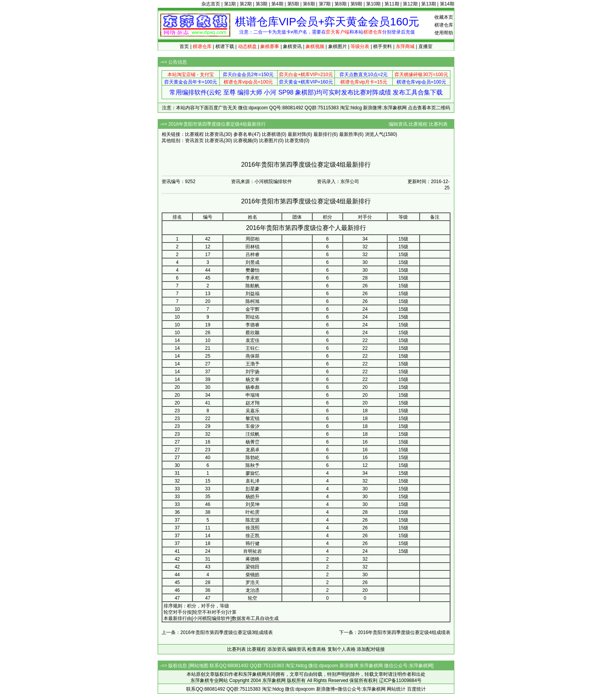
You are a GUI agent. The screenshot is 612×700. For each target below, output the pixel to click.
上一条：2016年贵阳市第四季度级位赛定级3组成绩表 (217, 632)
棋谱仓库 (444, 25)
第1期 (230, 4)
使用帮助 (444, 33)
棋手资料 (382, 46)
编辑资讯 (398, 124)
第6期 (309, 4)
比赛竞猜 (294, 141)
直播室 (425, 46)
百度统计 (416, 689)
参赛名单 (243, 134)
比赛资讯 (214, 134)
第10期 (373, 4)
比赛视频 (243, 141)
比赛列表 (438, 124)
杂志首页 (211, 4)
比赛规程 (418, 124)
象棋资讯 (292, 46)
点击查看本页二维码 (429, 108)
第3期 (262, 4)
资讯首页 (194, 141)
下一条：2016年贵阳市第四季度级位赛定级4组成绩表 (395, 632)
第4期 (277, 4)
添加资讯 (277, 649)
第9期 (357, 4)
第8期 (341, 4)
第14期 (447, 4)
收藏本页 (444, 17)
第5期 (293, 4)
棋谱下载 (225, 46)
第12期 (410, 4)
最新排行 (323, 134)
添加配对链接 (371, 649)
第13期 (428, 4)
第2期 (246, 4)
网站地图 (199, 666)
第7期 (325, 4)
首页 (184, 46)
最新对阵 (297, 134)
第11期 (392, 4)
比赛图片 (269, 141)
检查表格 (317, 649)
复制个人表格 (342, 649)
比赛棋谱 (271, 134)
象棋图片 (338, 46)
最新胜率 (349, 134)
